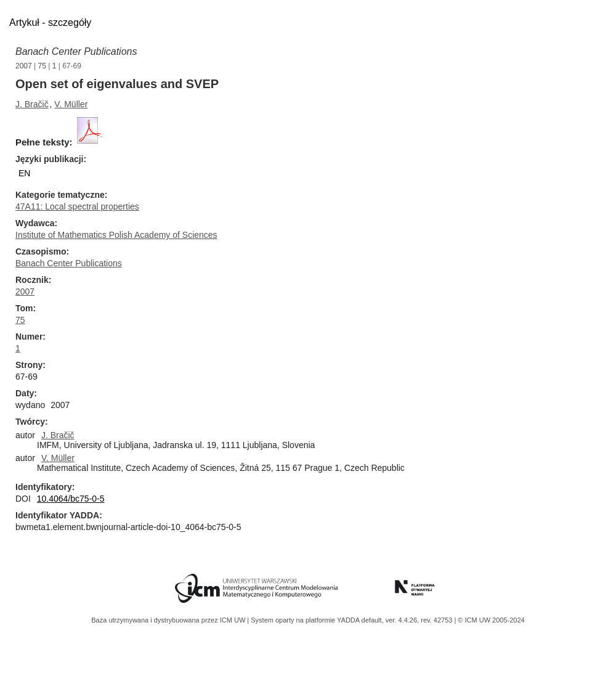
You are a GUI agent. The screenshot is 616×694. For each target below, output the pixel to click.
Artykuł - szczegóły (50, 22)
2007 (24, 66)
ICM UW (234, 620)
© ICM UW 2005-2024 (491, 620)
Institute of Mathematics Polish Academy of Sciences (116, 235)
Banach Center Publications (76, 51)
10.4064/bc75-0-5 (71, 499)
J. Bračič (32, 104)
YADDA (349, 620)
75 (42, 66)
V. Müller (71, 104)
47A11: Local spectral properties (77, 206)
